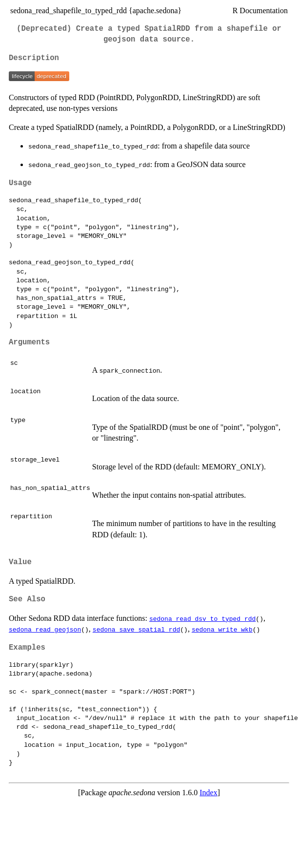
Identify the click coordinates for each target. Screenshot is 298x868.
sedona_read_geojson (45, 629)
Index (208, 793)
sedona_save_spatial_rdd (136, 629)
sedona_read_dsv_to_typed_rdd (202, 618)
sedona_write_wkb (222, 629)
